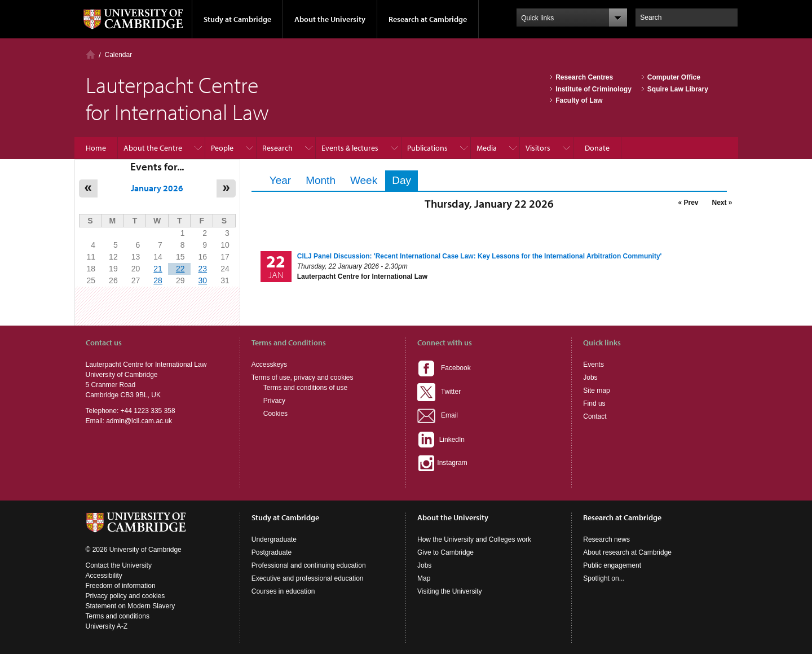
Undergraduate (274, 539)
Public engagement (612, 565)
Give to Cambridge (445, 552)
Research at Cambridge (428, 19)
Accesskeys (269, 365)
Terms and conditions (118, 616)
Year (280, 180)
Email (438, 415)
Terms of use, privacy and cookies (303, 378)
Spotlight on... (604, 578)
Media (487, 148)
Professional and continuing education (309, 565)
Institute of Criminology (593, 89)
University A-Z (107, 626)
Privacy (274, 401)
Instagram (442, 463)
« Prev (688, 203)
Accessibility (104, 576)
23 (202, 269)
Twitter (439, 392)
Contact (595, 416)
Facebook (444, 368)
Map (424, 578)
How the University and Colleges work (474, 539)
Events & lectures (350, 148)
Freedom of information (121, 586)
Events (593, 365)
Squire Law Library (678, 89)
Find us (594, 403)
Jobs (590, 378)
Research (277, 148)
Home (91, 54)
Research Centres (584, 77)
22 (180, 269)
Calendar (119, 55)
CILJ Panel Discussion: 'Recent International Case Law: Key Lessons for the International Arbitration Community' (480, 256)
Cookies (275, 414)
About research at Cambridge (627, 552)
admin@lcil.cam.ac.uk (139, 421)
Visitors (538, 148)
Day (405, 180)
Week (364, 180)
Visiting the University (450, 591)
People (222, 148)
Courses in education (283, 591)
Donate (597, 148)
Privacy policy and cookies (125, 596)
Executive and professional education (308, 578)
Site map (596, 390)
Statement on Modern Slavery (131, 606)
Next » (722, 203)
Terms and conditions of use (305, 388)
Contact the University (119, 565)
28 (158, 280)
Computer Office (674, 77)
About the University (330, 19)
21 (158, 269)
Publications (427, 148)
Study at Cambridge (237, 19)
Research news (606, 539)
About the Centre (153, 148)
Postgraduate (272, 552)
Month (321, 180)
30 (202, 280)
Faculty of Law (579, 100)
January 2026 (157, 188)
